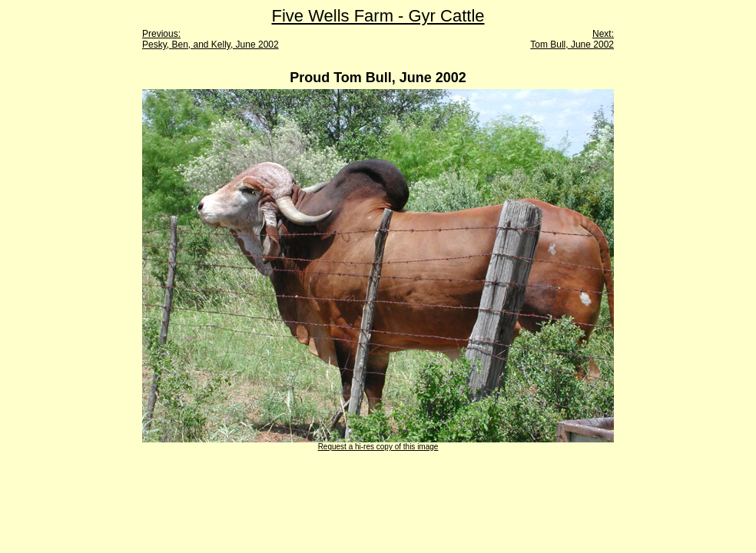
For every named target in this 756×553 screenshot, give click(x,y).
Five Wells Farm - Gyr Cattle (378, 16)
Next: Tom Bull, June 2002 (572, 39)
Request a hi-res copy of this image (378, 447)
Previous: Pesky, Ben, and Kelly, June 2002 (211, 39)
